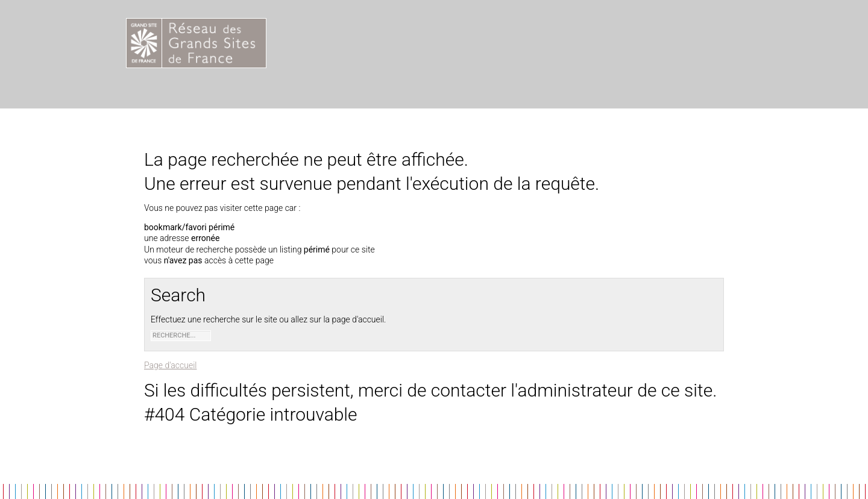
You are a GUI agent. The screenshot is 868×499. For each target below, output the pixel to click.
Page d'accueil (170, 365)
